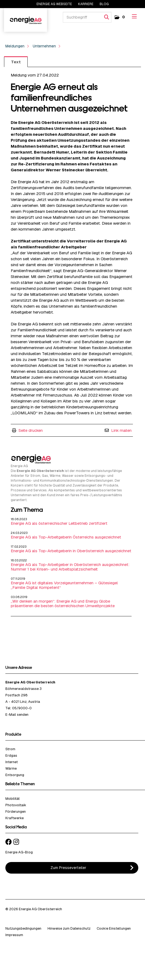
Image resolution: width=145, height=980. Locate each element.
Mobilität (12, 799)
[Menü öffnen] (134, 17)
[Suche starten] (107, 17)
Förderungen (16, 812)
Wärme (11, 768)
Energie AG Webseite (54, 4)
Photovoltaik (16, 805)
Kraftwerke (15, 818)
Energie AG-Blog (19, 852)
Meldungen (15, 46)
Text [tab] (16, 62)
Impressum (14, 935)
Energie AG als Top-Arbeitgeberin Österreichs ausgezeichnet (66, 537)
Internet (12, 762)
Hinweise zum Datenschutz (69, 928)
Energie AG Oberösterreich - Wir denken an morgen (26, 20)
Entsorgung (15, 775)
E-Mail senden (17, 715)
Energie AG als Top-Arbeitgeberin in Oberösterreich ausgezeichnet (71, 551)
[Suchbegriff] (87, 17)
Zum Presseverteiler (68, 868)
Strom (10, 749)
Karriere (86, 4)
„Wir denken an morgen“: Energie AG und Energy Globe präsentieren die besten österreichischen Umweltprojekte (63, 603)
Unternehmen (44, 46)
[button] (119, 17)
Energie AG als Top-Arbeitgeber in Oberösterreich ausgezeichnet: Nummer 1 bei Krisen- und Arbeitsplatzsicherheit (70, 567)
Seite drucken (31, 430)
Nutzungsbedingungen (23, 928)
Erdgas (11, 755)
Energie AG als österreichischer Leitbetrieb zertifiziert (59, 523)
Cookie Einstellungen (114, 928)
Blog (104, 4)
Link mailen (121, 430)
